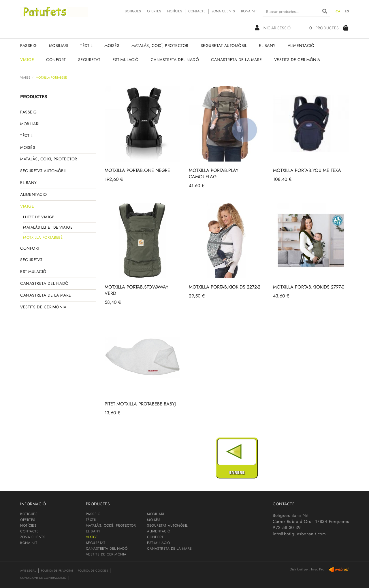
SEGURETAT (31, 260)
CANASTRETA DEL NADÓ (44, 283)
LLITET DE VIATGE (39, 217)
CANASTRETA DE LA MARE (46, 295)
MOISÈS (28, 147)
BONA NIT (249, 11)
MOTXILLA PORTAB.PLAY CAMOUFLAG (214, 173)
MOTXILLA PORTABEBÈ (43, 237)
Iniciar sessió (273, 28)
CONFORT (30, 248)
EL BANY (29, 183)
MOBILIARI (30, 124)
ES (347, 11)
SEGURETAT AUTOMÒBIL (43, 171)
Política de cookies (93, 571)
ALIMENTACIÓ (34, 194)
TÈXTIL (26, 136)
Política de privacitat (57, 571)
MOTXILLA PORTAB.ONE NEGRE (137, 170)
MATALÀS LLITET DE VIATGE (48, 227)
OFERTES (154, 11)
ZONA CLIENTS (223, 11)
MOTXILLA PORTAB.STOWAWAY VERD (137, 290)
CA (338, 11)
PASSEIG (29, 112)
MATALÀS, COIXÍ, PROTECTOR (49, 159)
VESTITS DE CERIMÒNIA (43, 307)
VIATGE (25, 77)
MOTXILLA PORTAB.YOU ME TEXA (307, 170)
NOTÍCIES (175, 11)
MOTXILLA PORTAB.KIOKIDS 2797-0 (309, 287)
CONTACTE (197, 11)
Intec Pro (318, 569)
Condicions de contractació (43, 578)
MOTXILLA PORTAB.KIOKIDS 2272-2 (225, 287)
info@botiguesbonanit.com (299, 534)
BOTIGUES (133, 11)
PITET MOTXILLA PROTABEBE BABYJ (140, 404)
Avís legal (28, 571)
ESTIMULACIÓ (33, 272)
